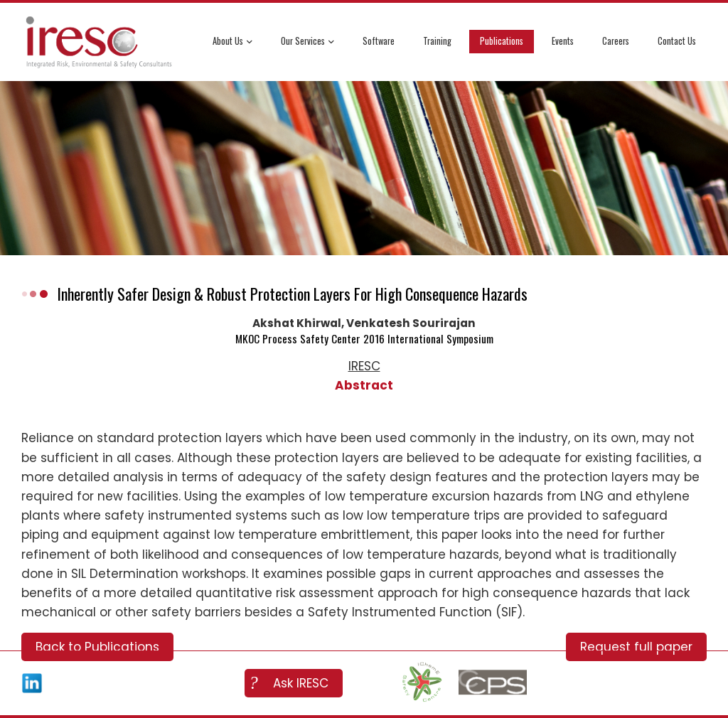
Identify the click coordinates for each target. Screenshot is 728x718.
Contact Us (677, 41)
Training (437, 41)
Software (379, 41)
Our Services (307, 42)
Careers (616, 41)
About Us (232, 42)
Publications (502, 41)
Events (563, 41)
